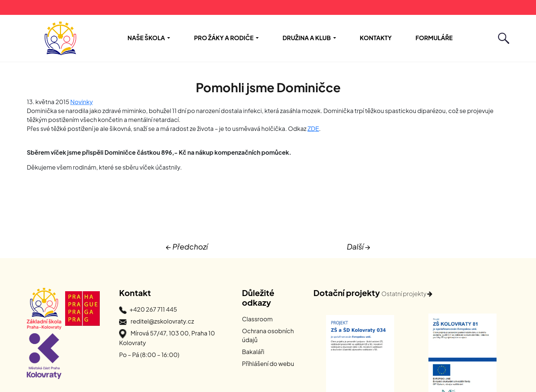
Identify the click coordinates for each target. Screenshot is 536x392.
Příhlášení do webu (268, 364)
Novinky (82, 102)
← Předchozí (187, 246)
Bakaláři (253, 352)
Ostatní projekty (407, 294)
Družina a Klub (307, 38)
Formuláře (434, 38)
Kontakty (376, 38)
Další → (359, 246)
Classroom (257, 319)
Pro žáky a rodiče (224, 38)
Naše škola (146, 38)
